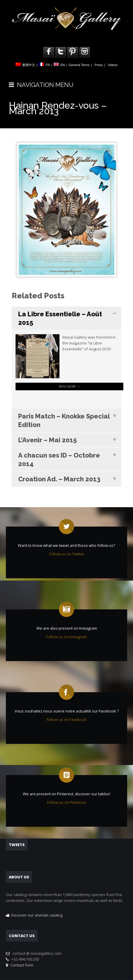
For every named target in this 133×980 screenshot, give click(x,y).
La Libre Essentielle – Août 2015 (60, 318)
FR (48, 65)
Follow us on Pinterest (67, 802)
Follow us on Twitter (67, 554)
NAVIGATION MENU (41, 85)
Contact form (21, 965)
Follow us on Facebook (67, 720)
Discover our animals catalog (37, 915)
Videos (113, 65)
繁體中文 (29, 65)
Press (99, 65)
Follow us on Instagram (67, 637)
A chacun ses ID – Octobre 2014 (59, 459)
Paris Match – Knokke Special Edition (64, 420)
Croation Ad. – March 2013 (59, 479)
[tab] (66, 318)
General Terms (79, 65)
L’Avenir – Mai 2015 (47, 440)
